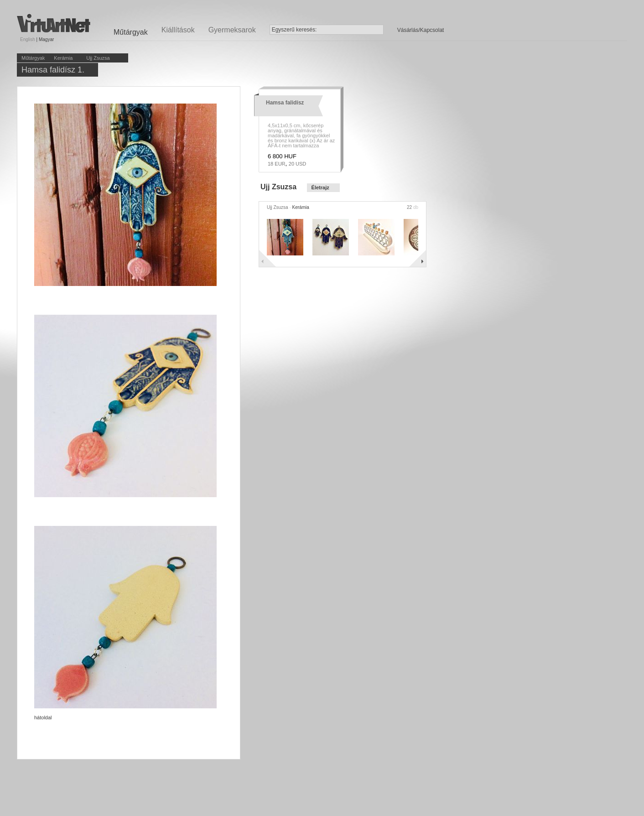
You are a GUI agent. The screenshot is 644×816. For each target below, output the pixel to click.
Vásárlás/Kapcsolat (421, 30)
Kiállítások (178, 30)
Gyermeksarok (232, 30)
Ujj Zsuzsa (98, 58)
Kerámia (63, 58)
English (28, 39)
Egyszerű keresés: (294, 30)
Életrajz (320, 187)
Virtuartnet (54, 23)
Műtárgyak (33, 58)
